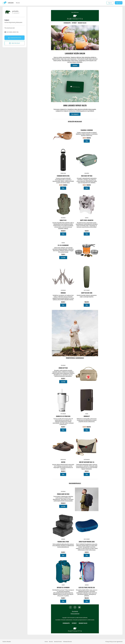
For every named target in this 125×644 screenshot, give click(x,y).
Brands (18, 3)
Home (46, 642)
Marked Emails (58, 642)
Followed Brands (67, 642)
